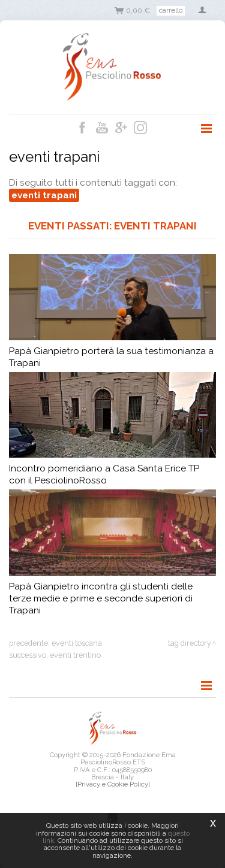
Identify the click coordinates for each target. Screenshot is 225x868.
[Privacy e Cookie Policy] (113, 784)
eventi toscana (77, 643)
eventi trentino (75, 655)
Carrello (171, 10)
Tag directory (190, 643)
